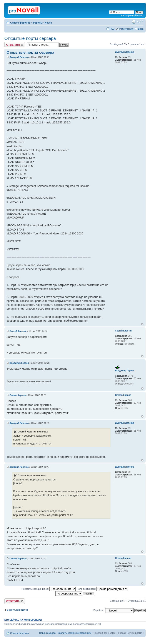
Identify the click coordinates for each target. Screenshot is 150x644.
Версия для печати (134, 22)
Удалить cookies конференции (75, 633)
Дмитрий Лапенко (19, 57)
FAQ (112, 29)
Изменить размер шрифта (140, 22)
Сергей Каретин (18, 331)
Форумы (38, 23)
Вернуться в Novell (17, 610)
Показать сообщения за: (49, 589)
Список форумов (20, 23)
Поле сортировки (102, 589)
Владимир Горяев (19, 363)
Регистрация (126, 29)
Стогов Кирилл (18, 395)
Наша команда (47, 633)
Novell (48, 23)
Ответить (15, 45)
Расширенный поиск (132, 15)
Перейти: (99, 610)
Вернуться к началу (142, 324)
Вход (141, 29)
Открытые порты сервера (30, 38)
